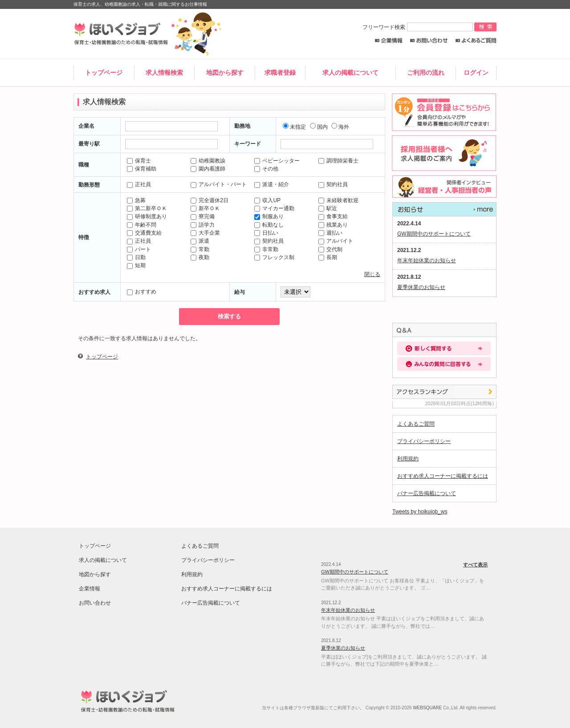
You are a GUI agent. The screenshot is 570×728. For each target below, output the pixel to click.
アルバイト (336, 241)
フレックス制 (274, 257)
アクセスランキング (444, 392)
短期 (136, 265)
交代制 (330, 249)
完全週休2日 (210, 200)
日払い (266, 233)
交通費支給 (144, 233)
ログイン (476, 73)
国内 (319, 127)
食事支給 (333, 216)
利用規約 (408, 459)
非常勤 (266, 249)
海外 (340, 127)
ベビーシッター (277, 161)
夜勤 (200, 257)
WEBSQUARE (427, 708)
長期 (328, 257)
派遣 (200, 241)
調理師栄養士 (338, 161)
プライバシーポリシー (424, 441)
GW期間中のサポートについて (434, 234)
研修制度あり (147, 216)
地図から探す (225, 73)
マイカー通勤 (274, 208)
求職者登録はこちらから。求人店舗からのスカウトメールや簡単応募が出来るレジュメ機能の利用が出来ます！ (443, 112)
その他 (266, 169)
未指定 (294, 127)
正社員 (139, 184)
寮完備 (203, 216)
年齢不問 (142, 225)
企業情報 (389, 41)
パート (139, 249)
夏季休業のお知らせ (421, 287)
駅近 (328, 208)
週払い (330, 233)
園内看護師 (208, 169)
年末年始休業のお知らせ (427, 260)
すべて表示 (444, 209)
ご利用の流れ (426, 73)
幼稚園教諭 (208, 161)
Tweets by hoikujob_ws (420, 512)
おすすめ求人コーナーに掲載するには (443, 476)
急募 (136, 200)
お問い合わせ (429, 41)
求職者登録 (280, 73)
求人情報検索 (164, 73)
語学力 (203, 225)
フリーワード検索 (418, 27)
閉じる (372, 274)
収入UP (267, 200)
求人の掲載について (350, 73)
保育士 (139, 161)
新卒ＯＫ (205, 208)
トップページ (104, 73)
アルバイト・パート (219, 184)
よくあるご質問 (476, 41)
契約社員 (333, 184)
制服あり (269, 216)
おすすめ (142, 292)
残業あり (333, 225)
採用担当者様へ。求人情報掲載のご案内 (443, 153)
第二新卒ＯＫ (147, 208)
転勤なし (269, 225)
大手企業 (205, 233)
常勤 (200, 249)
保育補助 (142, 169)
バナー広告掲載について (427, 493)
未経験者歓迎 (338, 200)
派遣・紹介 (272, 184)
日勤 (136, 257)
